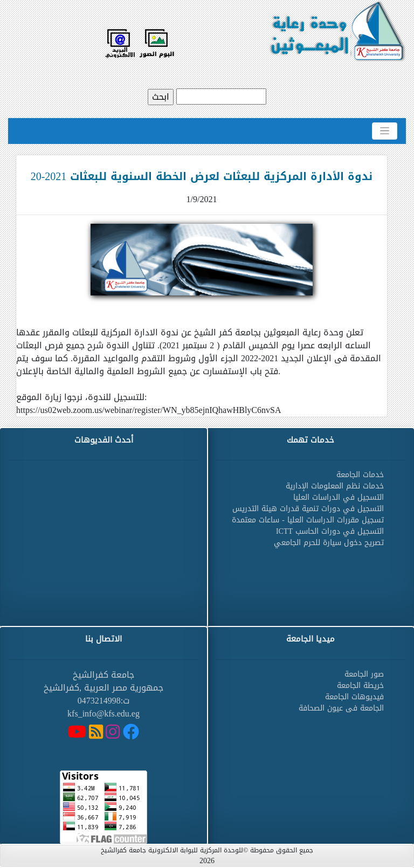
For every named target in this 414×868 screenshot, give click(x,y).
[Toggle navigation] (385, 131)
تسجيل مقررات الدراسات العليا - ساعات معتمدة (308, 520)
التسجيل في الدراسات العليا (339, 497)
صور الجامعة (364, 674)
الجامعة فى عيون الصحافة (341, 708)
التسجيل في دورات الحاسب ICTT (330, 531)
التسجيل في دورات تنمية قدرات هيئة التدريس (308, 509)
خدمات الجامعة (360, 475)
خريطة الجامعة (360, 686)
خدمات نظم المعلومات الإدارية (335, 486)
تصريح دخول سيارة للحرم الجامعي (329, 543)
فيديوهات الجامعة (354, 697)
